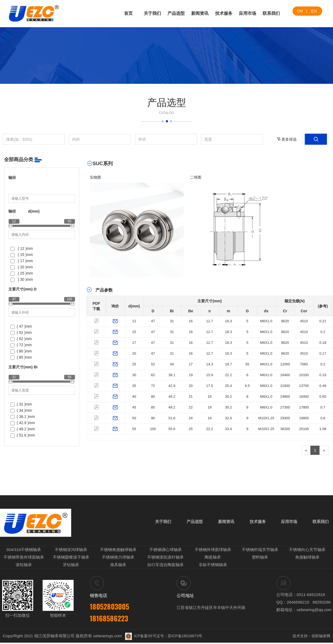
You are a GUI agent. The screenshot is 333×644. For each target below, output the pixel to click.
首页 (128, 13)
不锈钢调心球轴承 (166, 552)
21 (191, 397)
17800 (304, 407)
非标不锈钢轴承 (213, 566)
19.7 (229, 364)
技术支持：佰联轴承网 (311, 637)
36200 (285, 429)
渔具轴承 (118, 566)
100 (153, 429)
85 (153, 407)
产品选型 (176, 13)
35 (134, 386)
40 (134, 397)
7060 (304, 364)
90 (153, 418)
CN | (302, 11)
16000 (304, 397)
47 (153, 321)
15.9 (210, 375)
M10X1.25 (266, 418)
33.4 (229, 429)
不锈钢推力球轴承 (118, 559)
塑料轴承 (260, 559)
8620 (285, 321)
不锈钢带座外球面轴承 (24, 559)
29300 (285, 418)
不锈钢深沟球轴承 (71, 552)
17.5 (210, 386)
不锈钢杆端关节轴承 (260, 552)
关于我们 (152, 13)
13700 (304, 386)
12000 (285, 364)
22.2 (229, 375)
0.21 (323, 321)
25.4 (229, 386)
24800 (285, 397)
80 (153, 397)
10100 (304, 375)
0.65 (323, 397)
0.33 (323, 375)
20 (134, 353)
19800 (304, 418)
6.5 (247, 386)
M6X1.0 (266, 321)
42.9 (172, 386)
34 (172, 364)
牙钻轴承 (71, 566)
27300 (285, 407)
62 (153, 375)
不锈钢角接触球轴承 (118, 552)
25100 (304, 429)
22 (191, 407)
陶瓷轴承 (213, 559)
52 (153, 364)
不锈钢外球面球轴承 (213, 552)
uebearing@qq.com (314, 611)
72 (153, 386)
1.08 (323, 429)
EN (314, 11)
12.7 (210, 321)
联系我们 (271, 13)
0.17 (323, 353)
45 (134, 407)
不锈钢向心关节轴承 (307, 552)
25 (134, 364)
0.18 (323, 343)
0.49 (323, 386)
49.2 (172, 397)
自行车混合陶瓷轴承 (165, 566)
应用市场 (248, 13)
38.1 (172, 375)
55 (247, 364)
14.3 (210, 364)
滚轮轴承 (24, 566)
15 (134, 332)
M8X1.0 (266, 386)
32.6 (229, 418)
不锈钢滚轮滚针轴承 (165, 559)
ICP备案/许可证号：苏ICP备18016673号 (164, 637)
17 (134, 343)
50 (134, 418)
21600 (285, 386)
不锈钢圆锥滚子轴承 (71, 559)
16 (191, 321)
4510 (304, 321)
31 (172, 321)
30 (134, 375)
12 (134, 321)
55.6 (172, 429)
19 (191, 375)
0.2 (323, 332)
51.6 (172, 418)
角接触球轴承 (307, 559)
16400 (285, 375)
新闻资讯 (200, 13)
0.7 (323, 407)
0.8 (323, 418)
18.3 (229, 321)
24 (191, 418)
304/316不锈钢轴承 (24, 552)
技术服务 (224, 13)
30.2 (229, 397)
